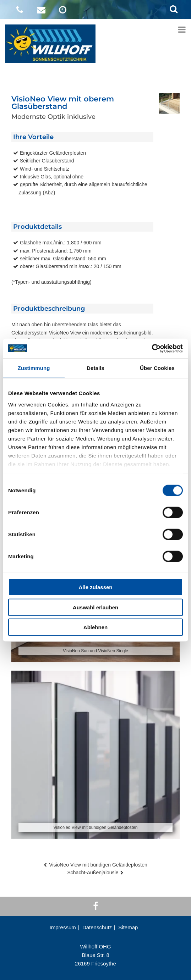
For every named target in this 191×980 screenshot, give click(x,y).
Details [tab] (95, 368)
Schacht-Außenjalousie (93, 873)
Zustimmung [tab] (34, 368)
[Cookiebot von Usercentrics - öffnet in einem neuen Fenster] (152, 348)
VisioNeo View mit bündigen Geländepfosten (98, 865)
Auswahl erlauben (95, 607)
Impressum (63, 927)
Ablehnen (95, 627)
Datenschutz (97, 927)
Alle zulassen (95, 587)
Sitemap (128, 927)
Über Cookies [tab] (157, 368)
